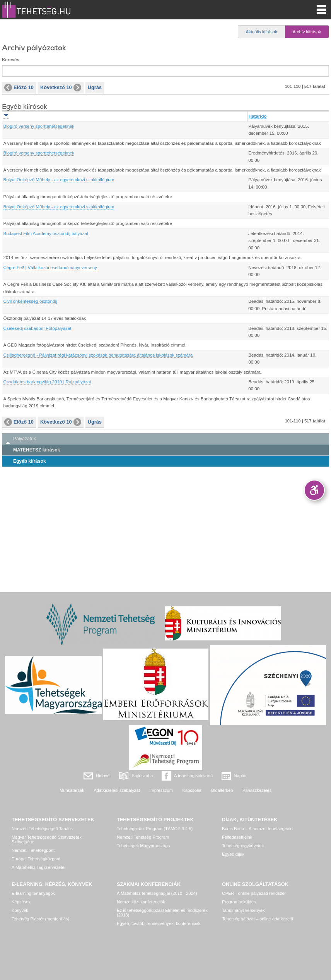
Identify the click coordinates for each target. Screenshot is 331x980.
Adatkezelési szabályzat (117, 790)
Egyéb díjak (233, 854)
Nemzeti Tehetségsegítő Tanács (42, 829)
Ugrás (95, 87)
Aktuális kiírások (262, 32)
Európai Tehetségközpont (36, 859)
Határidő (258, 116)
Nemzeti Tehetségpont (33, 850)
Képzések (21, 902)
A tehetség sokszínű (193, 776)
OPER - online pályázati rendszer (254, 893)
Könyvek (20, 910)
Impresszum (161, 790)
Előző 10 (19, 88)
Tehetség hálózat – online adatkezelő (258, 919)
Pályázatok (25, 439)
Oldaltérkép (222, 790)
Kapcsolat (192, 790)
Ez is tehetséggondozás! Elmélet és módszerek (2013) (162, 913)
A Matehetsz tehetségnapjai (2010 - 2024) (157, 893)
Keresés (11, 60)
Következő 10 (61, 88)
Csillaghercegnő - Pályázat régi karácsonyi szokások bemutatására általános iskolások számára (98, 355)
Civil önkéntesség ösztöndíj (31, 301)
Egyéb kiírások (30, 461)
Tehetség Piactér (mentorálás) (40, 919)
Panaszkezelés (257, 790)
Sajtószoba (142, 776)
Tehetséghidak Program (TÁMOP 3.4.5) (155, 829)
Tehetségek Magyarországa (143, 846)
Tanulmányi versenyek (243, 910)
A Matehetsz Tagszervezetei (38, 867)
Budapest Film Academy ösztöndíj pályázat (46, 233)
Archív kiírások (307, 32)
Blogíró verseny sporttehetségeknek (39, 126)
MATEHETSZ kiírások (37, 450)
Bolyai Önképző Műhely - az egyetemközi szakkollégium (59, 180)
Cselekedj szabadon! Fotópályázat (38, 328)
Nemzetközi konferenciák (141, 902)
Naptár (241, 776)
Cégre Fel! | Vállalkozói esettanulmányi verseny (50, 268)
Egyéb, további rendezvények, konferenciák (159, 923)
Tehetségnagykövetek (243, 846)
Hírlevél (103, 776)
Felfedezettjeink (237, 837)
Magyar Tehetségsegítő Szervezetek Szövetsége (47, 839)
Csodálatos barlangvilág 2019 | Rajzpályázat (47, 382)
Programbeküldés (239, 902)
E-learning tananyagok (33, 893)
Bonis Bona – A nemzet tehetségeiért (257, 829)
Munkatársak (72, 790)
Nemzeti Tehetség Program (143, 837)
